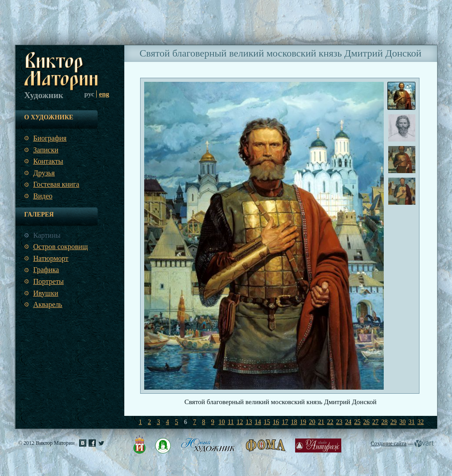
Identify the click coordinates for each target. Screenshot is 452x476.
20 (312, 422)
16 (276, 422)
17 (285, 422)
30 (403, 422)
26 (367, 422)
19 (303, 422)
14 (258, 422)
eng (104, 94)
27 (376, 422)
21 (321, 422)
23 (339, 422)
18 (294, 422)
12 (240, 422)
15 (267, 422)
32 (421, 422)
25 (358, 422)
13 (249, 422)
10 (222, 422)
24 (348, 422)
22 (330, 422)
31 (412, 422)
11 (231, 422)
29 (394, 422)
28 (385, 422)
